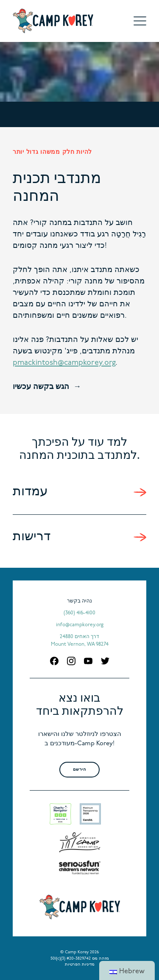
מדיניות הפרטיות (80, 965)
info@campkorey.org (80, 625)
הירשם (80, 770)
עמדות (30, 492)
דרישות (32, 537)
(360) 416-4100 (79, 613)
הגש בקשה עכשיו (41, 387)
